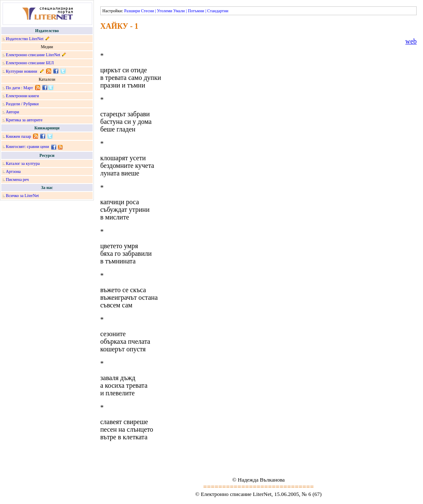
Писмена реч (17, 179)
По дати (13, 88)
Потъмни (196, 11)
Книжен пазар (19, 136)
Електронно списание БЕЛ (30, 63)
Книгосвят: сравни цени (27, 147)
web (411, 41)
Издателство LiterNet (25, 39)
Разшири (132, 11)
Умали (179, 11)
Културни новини (22, 71)
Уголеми (165, 11)
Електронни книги (22, 96)
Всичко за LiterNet (22, 196)
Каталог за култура (23, 163)
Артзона (13, 171)
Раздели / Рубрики (22, 104)
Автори (12, 112)
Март (28, 88)
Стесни (147, 11)
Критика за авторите (24, 120)
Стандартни (218, 11)
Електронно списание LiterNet (33, 55)
